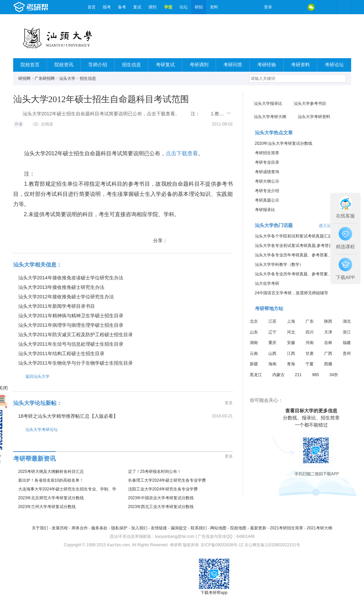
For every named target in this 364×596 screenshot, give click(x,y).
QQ (297, 7)
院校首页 (30, 65)
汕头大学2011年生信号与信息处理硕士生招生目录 (71, 344)
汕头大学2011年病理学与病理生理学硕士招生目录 (71, 325)
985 (316, 375)
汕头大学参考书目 (310, 104)
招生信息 (131, 65)
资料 (214, 7)
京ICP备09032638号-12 (222, 545)
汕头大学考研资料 (314, 117)
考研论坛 (334, 65)
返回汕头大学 (31, 376)
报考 (107, 7)
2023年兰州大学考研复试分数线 (47, 507)
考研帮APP (344, 7)
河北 (291, 332)
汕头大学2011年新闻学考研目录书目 (57, 306)
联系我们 (199, 528)
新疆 (254, 364)
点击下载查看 (182, 153)
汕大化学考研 (267, 283)
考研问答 (233, 65)
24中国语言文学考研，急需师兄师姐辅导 (292, 293)
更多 (229, 403)
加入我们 (139, 528)
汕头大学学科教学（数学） (279, 265)
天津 (328, 332)
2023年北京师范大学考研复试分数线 (51, 498)
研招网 (24, 78)
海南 (272, 364)
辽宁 (272, 332)
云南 (254, 353)
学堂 (168, 7)
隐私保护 (119, 528)
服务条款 (99, 528)
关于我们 (40, 528)
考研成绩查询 (267, 172)
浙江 (347, 332)
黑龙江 (256, 375)
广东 (310, 321)
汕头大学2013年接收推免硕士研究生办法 (61, 287)
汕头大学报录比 (268, 104)
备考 (122, 7)
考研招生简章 (267, 153)
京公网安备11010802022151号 (272, 545)
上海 (291, 321)
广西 (328, 353)
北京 (254, 321)
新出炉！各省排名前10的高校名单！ (51, 480)
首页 (92, 7)
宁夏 (310, 364)
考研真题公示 (267, 200)
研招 (199, 7)
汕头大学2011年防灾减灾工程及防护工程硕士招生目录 (76, 335)
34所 (334, 375)
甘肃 (310, 353)
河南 (310, 343)
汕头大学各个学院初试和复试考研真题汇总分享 (297, 236)
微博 (283, 7)
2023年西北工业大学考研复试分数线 (161, 507)
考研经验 (267, 65)
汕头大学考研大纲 (270, 117)
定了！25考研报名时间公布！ (155, 472)
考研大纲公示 (267, 181)
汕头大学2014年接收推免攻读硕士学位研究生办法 (71, 278)
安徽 (291, 343)
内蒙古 (278, 375)
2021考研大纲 (320, 528)
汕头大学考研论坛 (35, 429)
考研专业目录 (267, 162)
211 (298, 375)
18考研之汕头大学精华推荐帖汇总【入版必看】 (68, 416)
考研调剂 (199, 65)
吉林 (328, 343)
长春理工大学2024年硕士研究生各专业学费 (167, 480)
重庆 (272, 343)
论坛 (184, 7)
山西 (272, 353)
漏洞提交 (179, 528)
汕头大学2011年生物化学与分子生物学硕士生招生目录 (76, 363)
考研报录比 (265, 210)
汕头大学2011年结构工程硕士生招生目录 (61, 353)
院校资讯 (64, 65)
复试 (137, 7)
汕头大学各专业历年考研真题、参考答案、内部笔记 (301, 255)
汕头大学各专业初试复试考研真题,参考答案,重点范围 (303, 246)
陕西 (328, 321)
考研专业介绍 (267, 191)
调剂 (152, 7)
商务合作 (80, 528)
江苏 (272, 321)
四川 (310, 332)
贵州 (347, 353)
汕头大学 (67, 78)
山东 (254, 332)
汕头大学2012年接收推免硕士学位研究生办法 (66, 297)
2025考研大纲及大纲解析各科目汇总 (51, 472)
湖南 (254, 343)
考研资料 (300, 65)
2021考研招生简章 (286, 528)
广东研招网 (45, 78)
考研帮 (49, 7)
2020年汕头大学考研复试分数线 (284, 143)
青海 (291, 364)
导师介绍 (98, 65)
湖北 (347, 321)
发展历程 (60, 528)
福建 (347, 343)
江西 (291, 353)
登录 (268, 7)
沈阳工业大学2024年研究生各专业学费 (163, 489)
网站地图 (218, 528)
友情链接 (159, 528)
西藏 (328, 364)
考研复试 (165, 65)
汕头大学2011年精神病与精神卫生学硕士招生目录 (71, 316)
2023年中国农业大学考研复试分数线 (161, 498)
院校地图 (238, 528)
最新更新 (258, 528)
